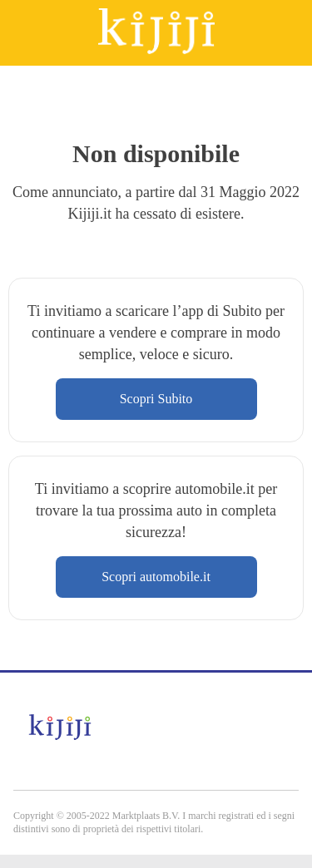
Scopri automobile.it (156, 577)
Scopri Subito (156, 399)
